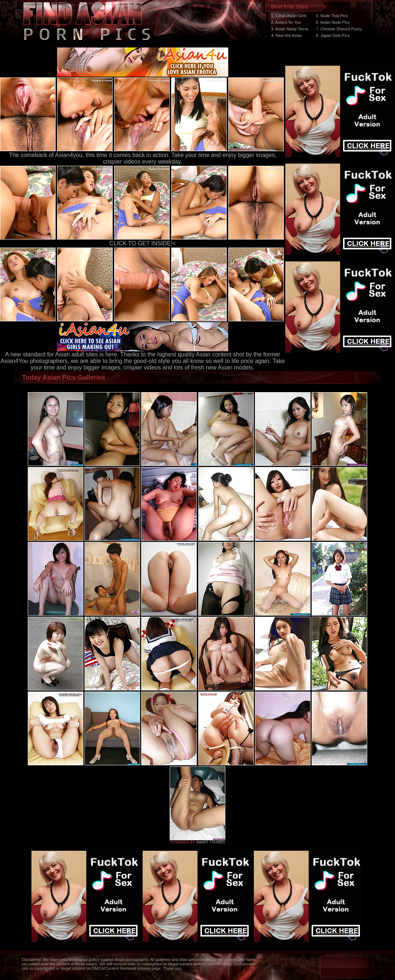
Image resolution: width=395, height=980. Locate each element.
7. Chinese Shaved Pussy (339, 29)
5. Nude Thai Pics (332, 16)
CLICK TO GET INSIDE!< (143, 243)
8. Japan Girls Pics (333, 35)
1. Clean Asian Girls (289, 16)
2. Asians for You (286, 22)
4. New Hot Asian (286, 35)
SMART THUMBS (210, 842)
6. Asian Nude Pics (333, 22)
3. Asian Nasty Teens (290, 29)
